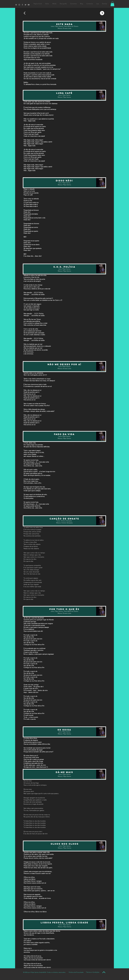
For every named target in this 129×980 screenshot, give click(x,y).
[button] (112, 4)
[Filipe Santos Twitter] (25, 5)
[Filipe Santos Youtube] (29, 5)
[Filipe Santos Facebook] (22, 5)
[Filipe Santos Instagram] (19, 5)
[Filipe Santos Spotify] (16, 5)
